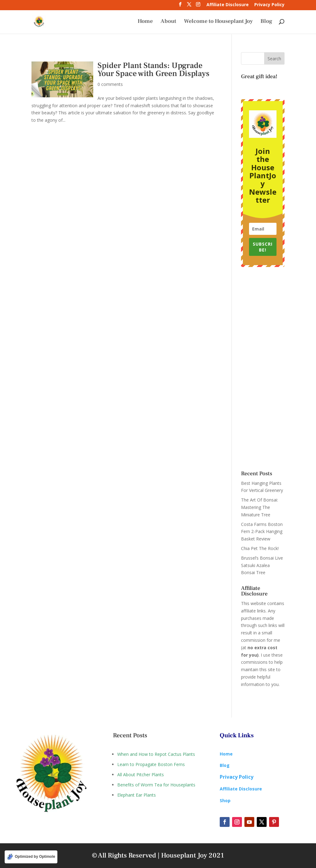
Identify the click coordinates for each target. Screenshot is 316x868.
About (168, 22)
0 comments (110, 84)
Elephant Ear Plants (137, 795)
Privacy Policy (269, 5)
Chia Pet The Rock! (260, 548)
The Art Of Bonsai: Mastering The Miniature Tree (260, 507)
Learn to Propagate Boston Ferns (151, 764)
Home (145, 22)
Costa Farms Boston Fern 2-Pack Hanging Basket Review (262, 532)
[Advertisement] (263, 369)
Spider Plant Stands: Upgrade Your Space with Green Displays (154, 70)
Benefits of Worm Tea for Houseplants (156, 785)
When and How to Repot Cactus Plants (156, 754)
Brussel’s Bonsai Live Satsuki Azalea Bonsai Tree (262, 565)
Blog (266, 22)
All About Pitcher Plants (141, 775)
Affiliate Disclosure (228, 5)
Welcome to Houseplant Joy (218, 22)
